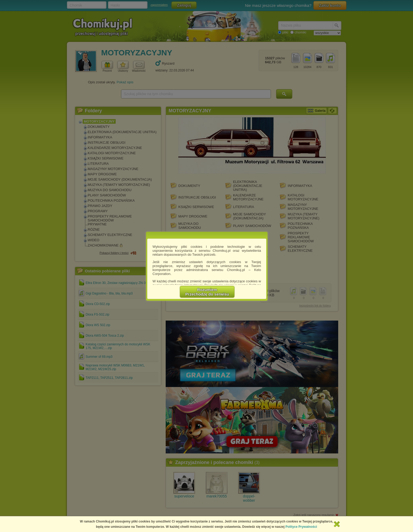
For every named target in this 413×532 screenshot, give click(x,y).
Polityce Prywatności (301, 527)
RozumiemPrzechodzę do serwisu (207, 292)
